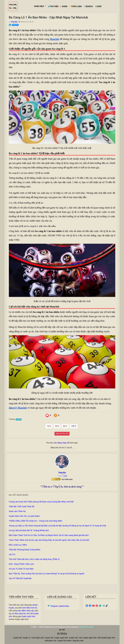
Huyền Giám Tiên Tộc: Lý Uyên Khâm (24, 516)
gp (10, 25)
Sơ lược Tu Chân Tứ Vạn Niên (21, 569)
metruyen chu (50, 641)
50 (65, 426)
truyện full (17, 638)
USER (98, 6)
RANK (64, 6)
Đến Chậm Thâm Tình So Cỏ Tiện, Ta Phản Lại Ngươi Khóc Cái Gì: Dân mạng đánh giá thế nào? (49, 535)
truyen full (49, 638)
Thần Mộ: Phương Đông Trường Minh (25, 550)
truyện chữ (74, 638)
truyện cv (26, 638)
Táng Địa (14, 22)
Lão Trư (12, 554)
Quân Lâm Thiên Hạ (17, 511)
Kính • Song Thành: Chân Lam (21, 564)
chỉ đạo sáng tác (19, 614)
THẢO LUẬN (75, 6)
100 (74, 426)
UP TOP (62, 630)
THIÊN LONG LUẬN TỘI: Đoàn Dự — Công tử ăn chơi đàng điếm (36, 521)
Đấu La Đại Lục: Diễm (18, 545)
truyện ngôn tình (28, 616)
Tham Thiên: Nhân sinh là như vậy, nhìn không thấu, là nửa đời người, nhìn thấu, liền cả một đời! (49, 540)
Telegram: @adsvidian (58, 606)
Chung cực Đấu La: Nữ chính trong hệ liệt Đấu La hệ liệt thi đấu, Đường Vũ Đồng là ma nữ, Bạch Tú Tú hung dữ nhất (58, 526)
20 (57, 426)
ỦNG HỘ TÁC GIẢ (62, 434)
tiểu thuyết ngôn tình (106, 638)
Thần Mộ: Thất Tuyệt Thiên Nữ (22, 507)
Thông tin (15, 25)
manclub (19, 419)
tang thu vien (78, 641)
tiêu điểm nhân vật (26, 611)
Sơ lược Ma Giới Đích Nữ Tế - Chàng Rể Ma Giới (29, 530)
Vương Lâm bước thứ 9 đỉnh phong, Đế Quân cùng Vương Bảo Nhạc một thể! (41, 502)
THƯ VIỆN (53, 6)
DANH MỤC (39, 6)
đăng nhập (62, 443)
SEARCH (88, 6)
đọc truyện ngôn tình (88, 638)
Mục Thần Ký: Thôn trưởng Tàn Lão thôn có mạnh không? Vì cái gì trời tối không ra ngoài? (47, 574)
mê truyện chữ (37, 638)
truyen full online (64, 641)
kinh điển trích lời (30, 608)
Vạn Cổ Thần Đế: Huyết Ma (20, 578)
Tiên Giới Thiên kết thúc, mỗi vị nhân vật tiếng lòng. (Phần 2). (35, 559)
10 (49, 426)
